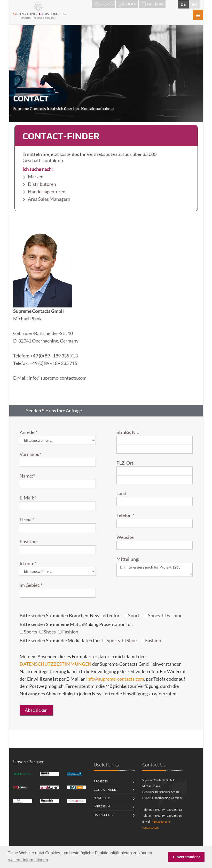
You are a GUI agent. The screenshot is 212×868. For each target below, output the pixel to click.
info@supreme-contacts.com (115, 679)
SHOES (127, 4)
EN (195, 4)
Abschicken (36, 710)
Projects (101, 781)
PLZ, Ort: (126, 463)
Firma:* (27, 520)
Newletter (102, 798)
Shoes (154, 615)
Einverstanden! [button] (186, 857)
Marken (36, 177)
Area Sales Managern (49, 199)
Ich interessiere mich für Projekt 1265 (155, 570)
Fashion (175, 615)
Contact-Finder (106, 790)
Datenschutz (104, 815)
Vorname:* (30, 454)
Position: (29, 541)
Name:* (27, 476)
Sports (135, 615)
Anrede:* (29, 432)
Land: (122, 493)
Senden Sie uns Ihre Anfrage (54, 411)
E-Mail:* (28, 498)
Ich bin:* (28, 563)
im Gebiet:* (31, 585)
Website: (126, 537)
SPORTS (104, 4)
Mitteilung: (128, 559)
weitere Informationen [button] (28, 860)
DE (183, 4)
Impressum (102, 806)
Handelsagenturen (47, 191)
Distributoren (42, 184)
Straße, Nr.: (128, 432)
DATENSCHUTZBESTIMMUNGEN (56, 664)
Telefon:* (125, 515)
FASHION (152, 4)
